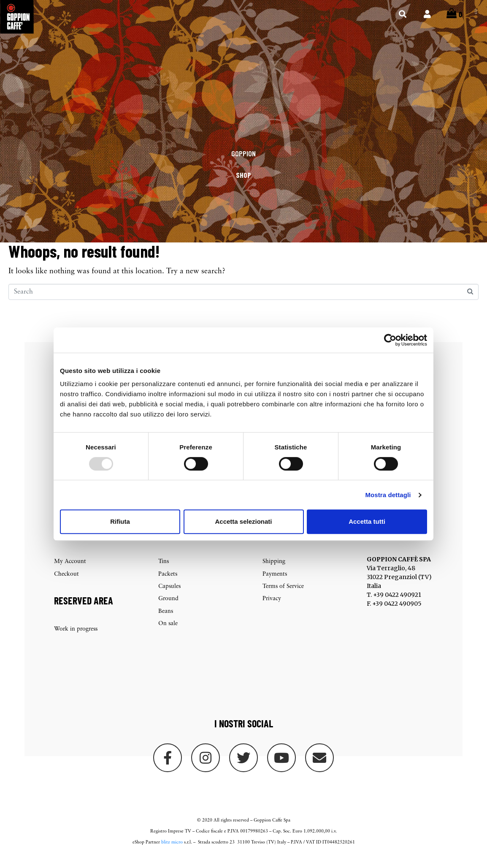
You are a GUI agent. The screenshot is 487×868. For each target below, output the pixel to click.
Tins (164, 571)
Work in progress (76, 638)
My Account (70, 571)
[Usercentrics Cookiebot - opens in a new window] (390, 340)
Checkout (66, 584)
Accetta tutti (367, 521)
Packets (168, 584)
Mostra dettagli (388, 495)
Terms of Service (283, 596)
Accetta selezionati (243, 521)
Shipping (274, 571)
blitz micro (172, 852)
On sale (168, 633)
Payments (275, 584)
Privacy (272, 608)
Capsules (169, 596)
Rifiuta (120, 521)
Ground (168, 608)
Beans (166, 621)
